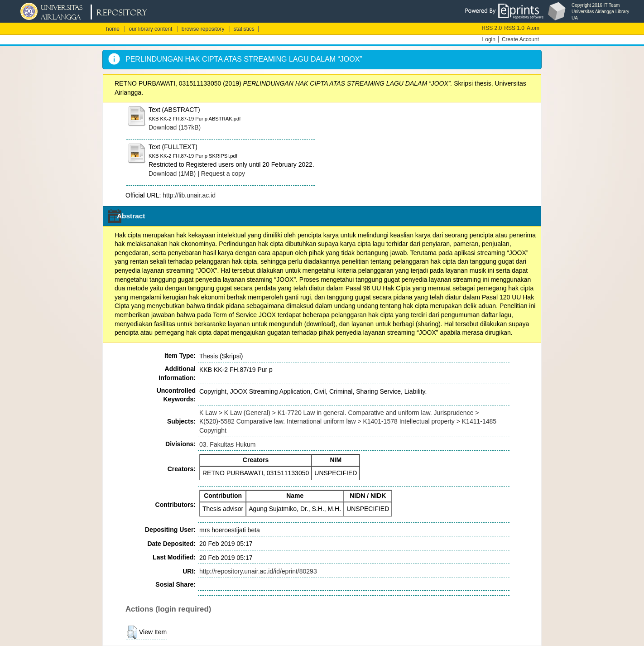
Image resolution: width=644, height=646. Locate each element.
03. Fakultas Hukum (228, 444)
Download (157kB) (175, 127)
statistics (244, 29)
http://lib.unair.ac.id (189, 195)
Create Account (520, 39)
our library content (150, 29)
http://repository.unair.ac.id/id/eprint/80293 (258, 571)
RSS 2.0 (492, 28)
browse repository (203, 29)
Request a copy (223, 174)
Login (489, 39)
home (113, 29)
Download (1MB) (172, 174)
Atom (533, 28)
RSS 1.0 (514, 28)
